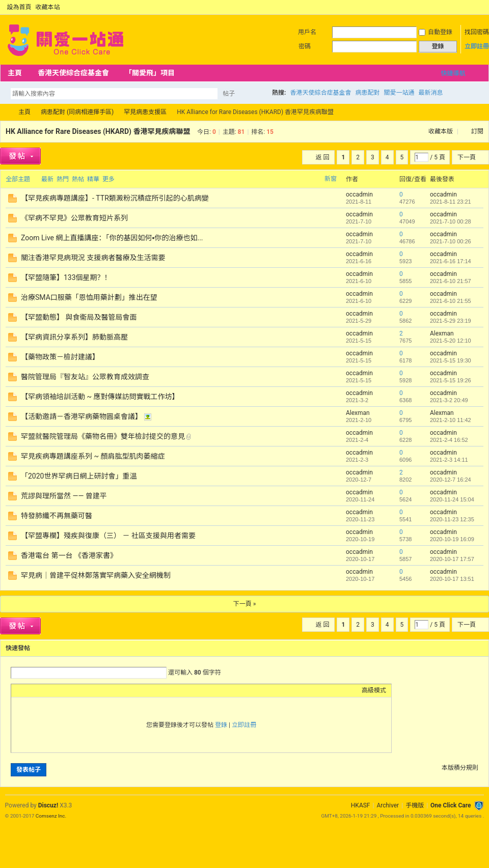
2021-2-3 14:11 (449, 460)
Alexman (442, 333)
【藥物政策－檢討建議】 (60, 357)
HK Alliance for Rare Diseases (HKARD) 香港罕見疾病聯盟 (98, 131)
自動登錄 (436, 32)
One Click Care (451, 805)
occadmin (359, 194)
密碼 (305, 46)
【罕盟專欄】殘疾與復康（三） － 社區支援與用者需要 (108, 536)
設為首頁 (19, 7)
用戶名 (307, 32)
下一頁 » (245, 604)
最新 (47, 179)
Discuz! (48, 805)
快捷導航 (453, 73)
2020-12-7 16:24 (451, 480)
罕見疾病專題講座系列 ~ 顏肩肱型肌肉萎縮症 (93, 456)
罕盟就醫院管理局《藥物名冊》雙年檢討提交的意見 (103, 436)
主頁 (15, 73)
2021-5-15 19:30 (451, 360)
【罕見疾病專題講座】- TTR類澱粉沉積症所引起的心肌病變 (115, 198)
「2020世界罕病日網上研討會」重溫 (79, 476)
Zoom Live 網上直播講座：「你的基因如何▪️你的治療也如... (112, 238)
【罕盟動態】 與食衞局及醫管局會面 (79, 317)
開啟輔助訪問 (470, 7)
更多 (108, 179)
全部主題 (18, 179)
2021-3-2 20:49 (449, 400)
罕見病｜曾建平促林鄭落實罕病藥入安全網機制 (96, 575)
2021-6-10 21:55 (451, 301)
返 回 (322, 157)
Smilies (93, 690)
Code (80, 690)
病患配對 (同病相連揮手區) (77, 112)
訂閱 (477, 131)
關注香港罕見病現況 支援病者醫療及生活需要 (93, 258)
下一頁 (467, 157)
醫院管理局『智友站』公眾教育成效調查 (85, 377)
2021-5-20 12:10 (451, 341)
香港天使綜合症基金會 (73, 73)
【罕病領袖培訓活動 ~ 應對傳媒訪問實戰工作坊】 (100, 397)
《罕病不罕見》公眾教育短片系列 (74, 218)
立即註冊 (477, 46)
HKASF (361, 805)
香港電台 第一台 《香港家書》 (69, 555)
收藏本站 (48, 7)
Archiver (388, 805)
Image (42, 690)
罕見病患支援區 (145, 112)
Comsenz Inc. (51, 816)
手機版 (415, 805)
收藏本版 (441, 131)
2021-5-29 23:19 (451, 321)
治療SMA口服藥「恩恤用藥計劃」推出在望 (89, 297)
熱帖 (78, 179)
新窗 (331, 179)
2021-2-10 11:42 (451, 420)
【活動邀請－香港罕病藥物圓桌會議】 (81, 416)
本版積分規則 (460, 768)
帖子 (229, 94)
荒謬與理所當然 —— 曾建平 (64, 496)
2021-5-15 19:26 (451, 380)
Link (55, 690)
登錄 (221, 725)
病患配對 (367, 93)
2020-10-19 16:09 (452, 539)
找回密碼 (477, 32)
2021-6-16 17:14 (451, 261)
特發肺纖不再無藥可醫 (57, 516)
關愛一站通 (399, 93)
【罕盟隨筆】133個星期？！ (66, 277)
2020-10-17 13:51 (452, 579)
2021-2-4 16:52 (449, 440)
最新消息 (430, 93)
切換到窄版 (478, 7)
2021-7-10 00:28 (451, 221)
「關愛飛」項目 (150, 73)
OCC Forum (4, 112)
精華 (93, 179)
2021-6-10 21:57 (451, 281)
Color (29, 690)
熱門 (63, 179)
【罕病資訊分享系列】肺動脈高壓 (74, 337)
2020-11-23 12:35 (452, 519)
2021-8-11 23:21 (451, 202)
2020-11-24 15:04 (452, 499)
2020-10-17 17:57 (452, 559)
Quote (67, 690)
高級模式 (374, 690)
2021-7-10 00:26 (451, 241)
